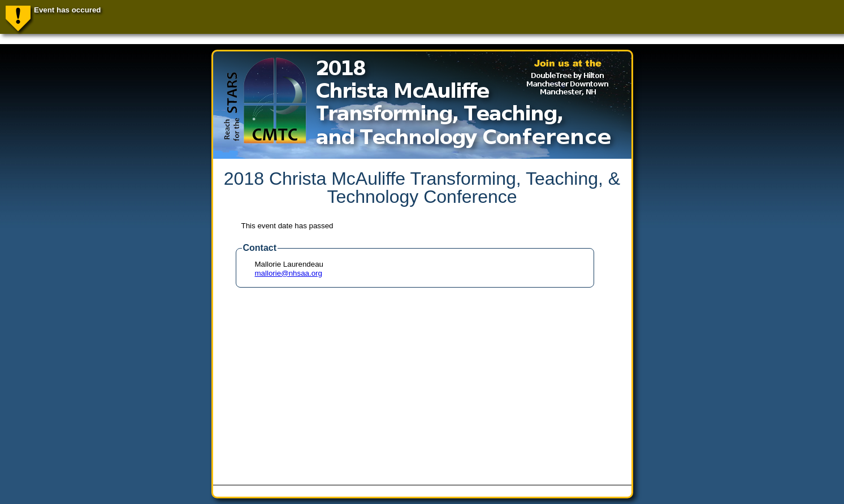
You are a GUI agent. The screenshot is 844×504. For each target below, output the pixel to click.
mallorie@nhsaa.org (289, 273)
